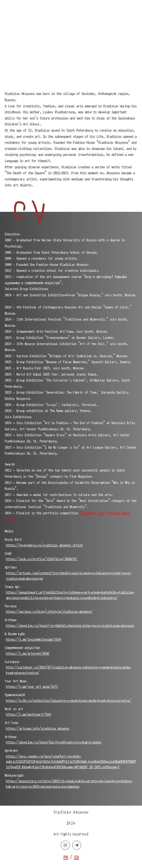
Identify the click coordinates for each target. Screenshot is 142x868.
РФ (66, 857)
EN (76, 857)
